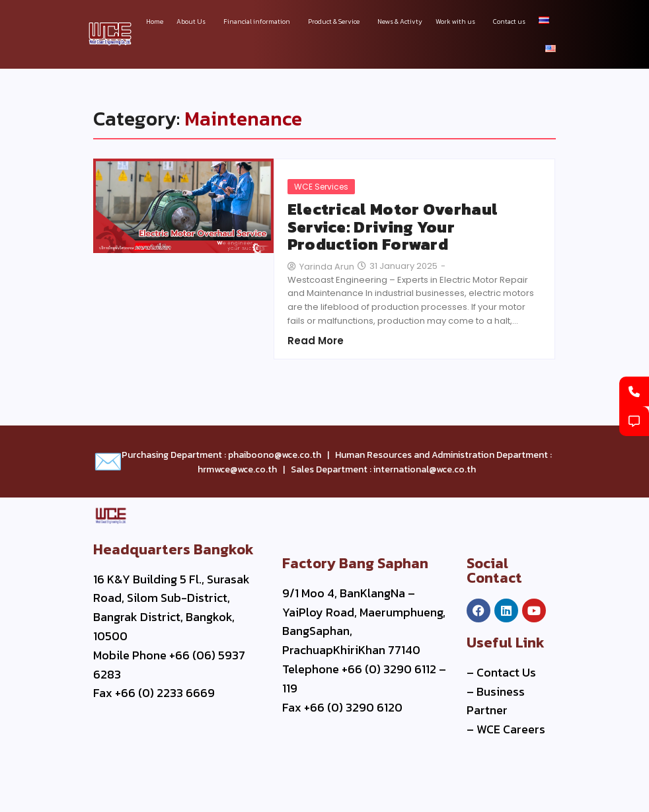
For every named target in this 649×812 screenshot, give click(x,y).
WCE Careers (511, 729)
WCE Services (321, 187)
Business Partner (496, 701)
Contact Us (506, 672)
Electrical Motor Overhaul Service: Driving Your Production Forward (393, 227)
